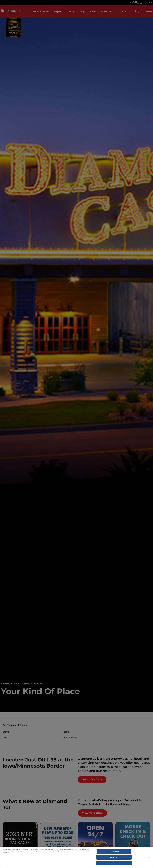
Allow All (114, 863)
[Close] (149, 857)
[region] (76, 858)
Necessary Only (114, 857)
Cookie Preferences (114, 851)
